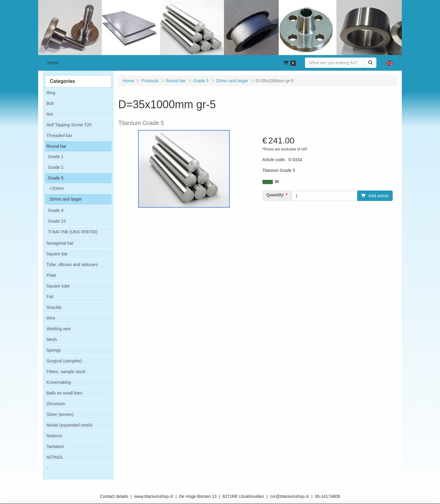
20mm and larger (66, 199)
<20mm (57, 188)
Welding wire (59, 329)
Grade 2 (56, 167)
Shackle (54, 307)
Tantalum (55, 447)
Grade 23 (57, 221)
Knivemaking (59, 382)
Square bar (57, 254)
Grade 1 (56, 157)
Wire (51, 318)
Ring (51, 93)
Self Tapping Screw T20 (69, 125)
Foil (50, 297)
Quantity (275, 195)
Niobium (54, 436)
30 (277, 182)
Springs (54, 350)
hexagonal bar (60, 243)
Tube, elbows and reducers (72, 265)
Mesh (52, 339)
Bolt (50, 103)
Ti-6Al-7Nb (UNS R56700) (73, 232)
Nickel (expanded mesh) (70, 425)
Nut (50, 114)
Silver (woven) (60, 414)
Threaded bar (59, 135)
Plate (51, 275)
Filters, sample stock (66, 372)
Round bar (56, 146)
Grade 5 (56, 178)
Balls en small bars (64, 393)
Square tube (58, 286)
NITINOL (55, 457)
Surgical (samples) (64, 361)
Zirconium (56, 404)
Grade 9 (56, 210)
